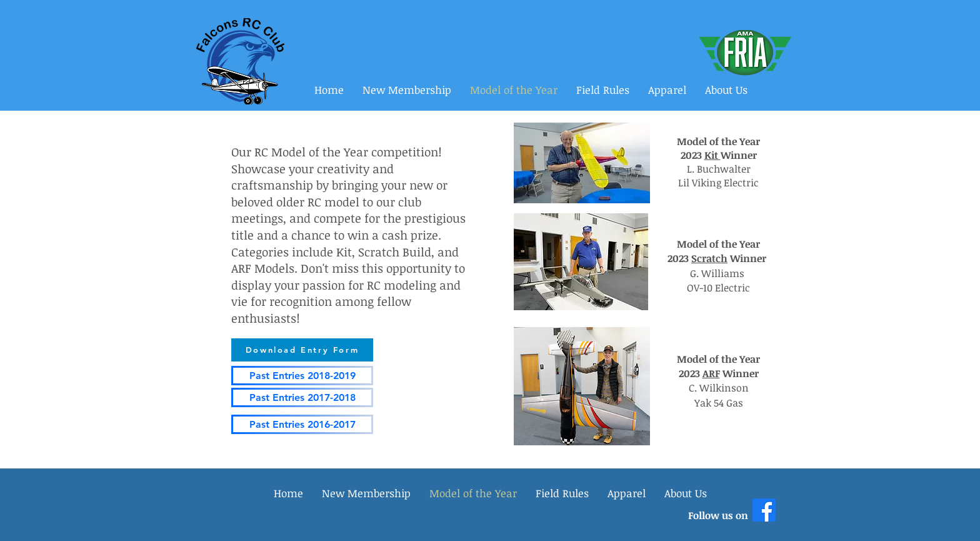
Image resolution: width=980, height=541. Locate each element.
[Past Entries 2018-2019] (302, 376)
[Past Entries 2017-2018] (302, 397)
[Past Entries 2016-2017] (302, 424)
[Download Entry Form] (302, 350)
